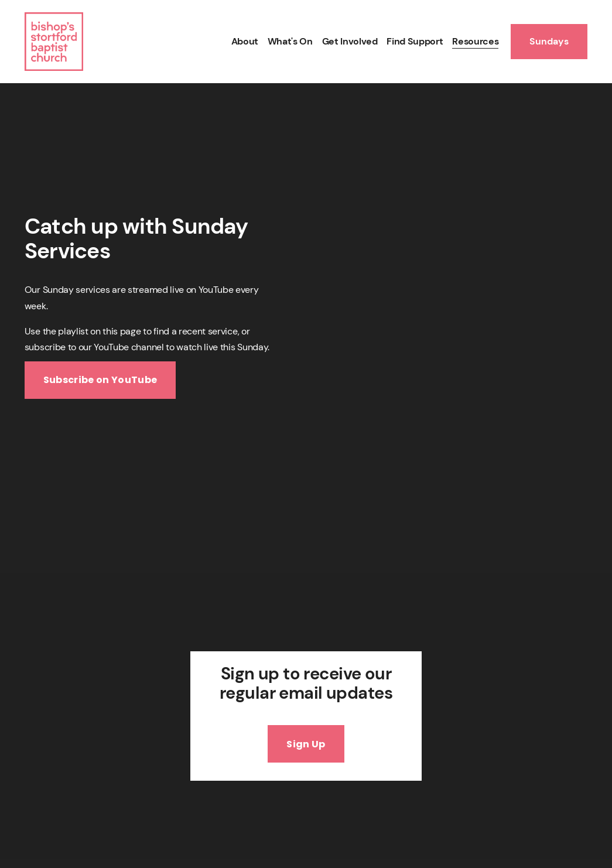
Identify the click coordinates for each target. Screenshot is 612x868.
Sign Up (306, 744)
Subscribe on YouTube (100, 380)
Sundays (549, 41)
